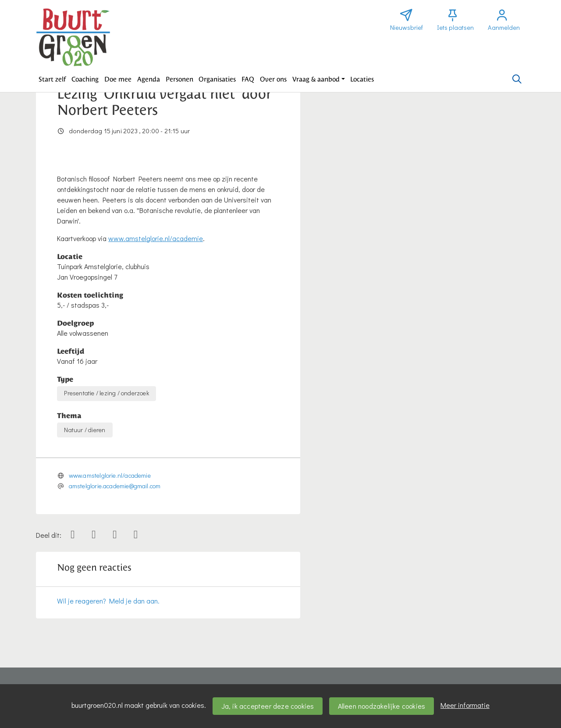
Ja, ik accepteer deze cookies (268, 706)
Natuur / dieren (85, 430)
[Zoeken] (517, 79)
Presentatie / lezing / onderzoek (106, 393)
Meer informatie (465, 705)
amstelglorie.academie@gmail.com (115, 486)
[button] (52, 79)
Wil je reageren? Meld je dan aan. (108, 601)
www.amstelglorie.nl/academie (156, 238)
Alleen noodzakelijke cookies (382, 706)
